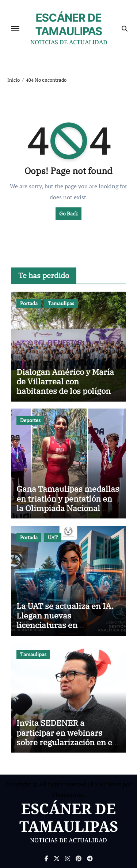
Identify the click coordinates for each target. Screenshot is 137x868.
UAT (53, 537)
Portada (29, 303)
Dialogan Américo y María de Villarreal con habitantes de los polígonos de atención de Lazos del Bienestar (68, 391)
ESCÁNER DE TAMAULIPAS (69, 24)
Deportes (30, 420)
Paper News (106, 784)
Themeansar (68, 795)
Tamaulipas (61, 303)
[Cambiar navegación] (15, 29)
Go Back (68, 213)
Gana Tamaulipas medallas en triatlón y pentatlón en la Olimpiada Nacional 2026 (68, 503)
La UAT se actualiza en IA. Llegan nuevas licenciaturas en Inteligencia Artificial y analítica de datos (65, 625)
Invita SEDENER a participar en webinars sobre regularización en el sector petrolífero (66, 737)
